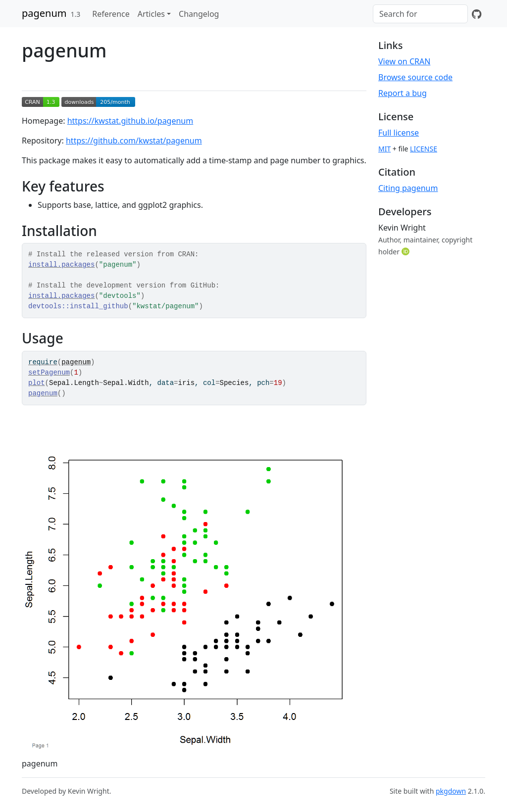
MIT (384, 149)
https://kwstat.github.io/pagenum (130, 121)
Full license (399, 133)
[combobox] (420, 14)
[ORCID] (406, 251)
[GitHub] (477, 14)
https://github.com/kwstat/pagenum (134, 141)
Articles (151, 14)
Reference (111, 14)
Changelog (199, 14)
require (43, 362)
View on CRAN (404, 61)
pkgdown (451, 791)
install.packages (61, 265)
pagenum (44, 13)
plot (37, 383)
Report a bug (403, 93)
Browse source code (415, 77)
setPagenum (49, 373)
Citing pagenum (408, 188)
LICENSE (424, 149)
